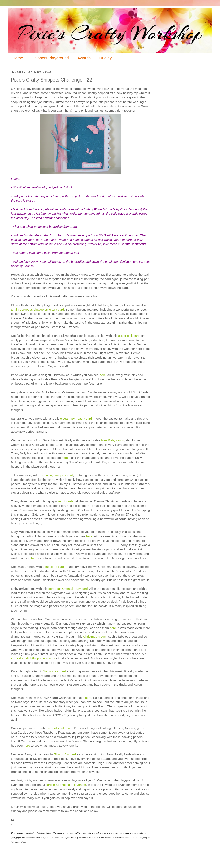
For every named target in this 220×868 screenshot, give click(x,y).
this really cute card (59, 728)
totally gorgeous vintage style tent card (37, 310)
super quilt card (129, 336)
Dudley (105, 58)
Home (18, 58)
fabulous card (54, 567)
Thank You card (65, 754)
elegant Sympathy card (76, 419)
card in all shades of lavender (66, 785)
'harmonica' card (55, 671)
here (34, 366)
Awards (84, 58)
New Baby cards (112, 440)
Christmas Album (95, 637)
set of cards (66, 501)
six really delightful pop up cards (33, 658)
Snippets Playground (50, 58)
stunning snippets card (58, 475)
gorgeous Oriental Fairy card (68, 589)
